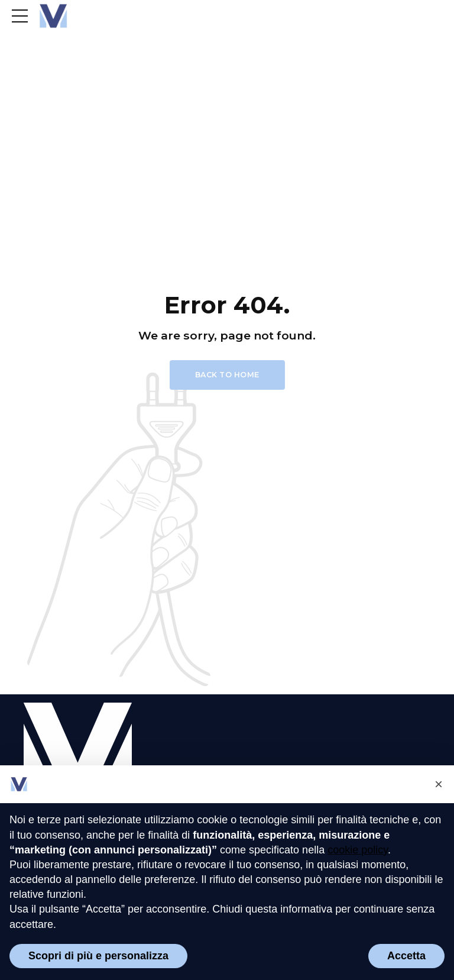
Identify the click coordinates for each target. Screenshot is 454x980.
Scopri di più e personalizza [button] (98, 956)
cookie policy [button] (358, 850)
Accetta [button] (406, 956)
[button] (439, 784)
